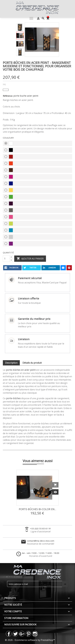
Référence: (8, 96)
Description (11, 363)
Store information (16, 618)
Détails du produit (32, 363)
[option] (20, 27)
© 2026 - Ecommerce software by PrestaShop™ (30, 640)
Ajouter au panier (30, 259)
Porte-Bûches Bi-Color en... (37, 509)
